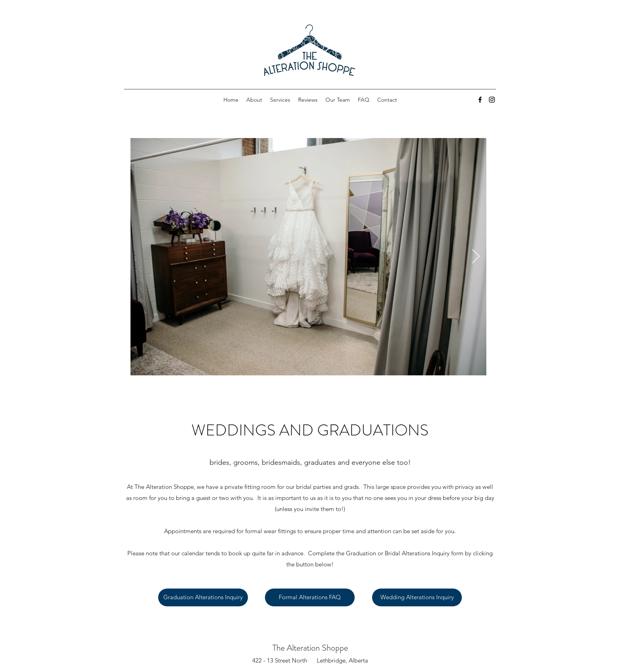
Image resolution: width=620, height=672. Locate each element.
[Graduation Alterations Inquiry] (203, 597)
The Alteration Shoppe (310, 648)
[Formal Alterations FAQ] (310, 597)
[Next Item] (476, 257)
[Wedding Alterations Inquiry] (417, 597)
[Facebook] (480, 100)
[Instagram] (492, 100)
